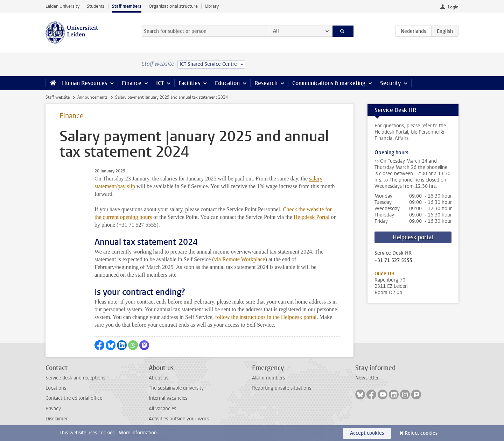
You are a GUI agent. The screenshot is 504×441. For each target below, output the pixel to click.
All (276, 31)
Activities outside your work (179, 419)
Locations (56, 388)
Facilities (189, 83)
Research (266, 83)
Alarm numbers (268, 378)
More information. (138, 433)
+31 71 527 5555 (393, 261)
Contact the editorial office (74, 398)
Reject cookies (421, 433)
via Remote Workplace (240, 259)
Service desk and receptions (75, 378)
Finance (132, 83)
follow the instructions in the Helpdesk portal (266, 317)
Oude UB (384, 274)
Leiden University (62, 6)
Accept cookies (367, 433)
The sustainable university (176, 388)
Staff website (58, 97)
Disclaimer (57, 419)
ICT (160, 83)
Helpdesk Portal (312, 217)
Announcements (92, 97)
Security (390, 83)
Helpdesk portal (413, 237)
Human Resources (85, 83)
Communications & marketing (329, 83)
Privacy (53, 409)
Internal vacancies (168, 398)
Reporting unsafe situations (282, 388)
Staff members (127, 6)
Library (212, 6)
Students (96, 6)
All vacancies (162, 409)
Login (453, 7)
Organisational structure (173, 6)
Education (227, 83)
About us (159, 378)
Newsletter (367, 378)
